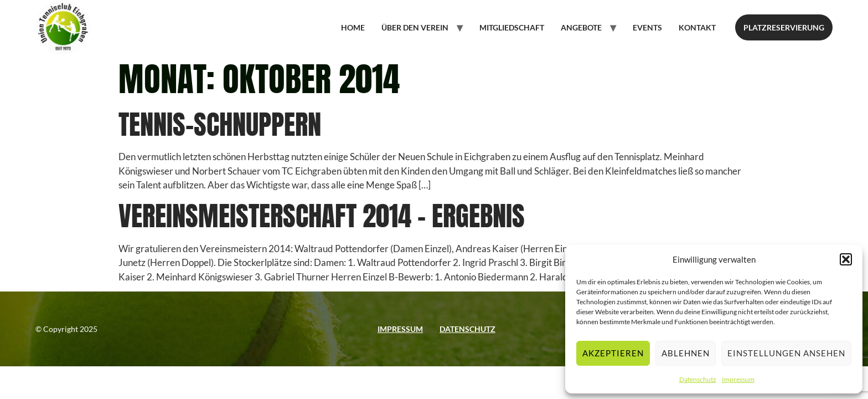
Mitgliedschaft (512, 27)
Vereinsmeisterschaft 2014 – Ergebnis (322, 216)
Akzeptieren (613, 353)
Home (353, 27)
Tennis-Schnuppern (220, 124)
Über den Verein (415, 27)
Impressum (738, 379)
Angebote (581, 27)
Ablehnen (686, 353)
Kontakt (697, 27)
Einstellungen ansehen (786, 353)
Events (647, 27)
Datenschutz (698, 379)
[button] (846, 259)
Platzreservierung (784, 27)
